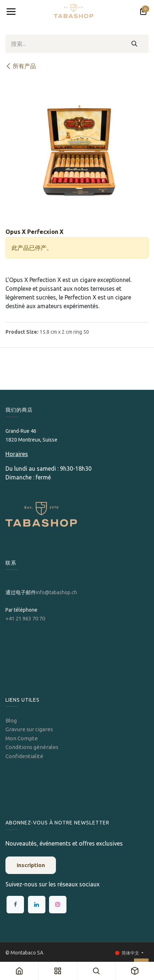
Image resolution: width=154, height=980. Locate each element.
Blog (11, 720)
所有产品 (21, 66)
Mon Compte (22, 738)
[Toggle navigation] (11, 12)
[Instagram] (58, 905)
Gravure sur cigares (29, 729)
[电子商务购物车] (143, 12)
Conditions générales (32, 747)
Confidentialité (24, 756)
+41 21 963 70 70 (25, 618)
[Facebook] (15, 905)
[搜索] (135, 44)
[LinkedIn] (37, 905)
